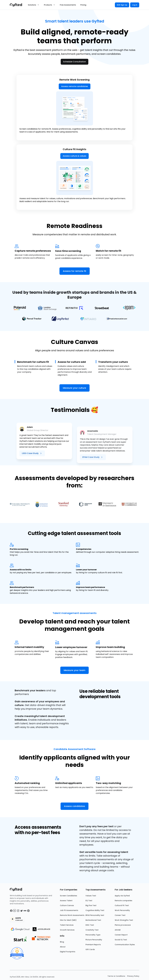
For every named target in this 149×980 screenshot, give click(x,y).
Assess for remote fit (75, 271)
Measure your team (74, 670)
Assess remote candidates (75, 86)
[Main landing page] (17, 5)
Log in (135, 5)
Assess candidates (74, 806)
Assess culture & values (74, 202)
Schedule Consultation (74, 62)
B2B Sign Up (122, 5)
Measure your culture (74, 388)
